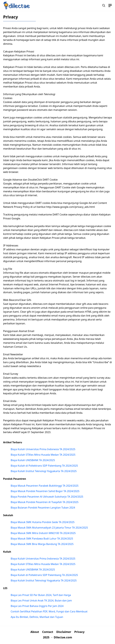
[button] (104, 5)
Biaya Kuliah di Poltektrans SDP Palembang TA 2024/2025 (44, 466)
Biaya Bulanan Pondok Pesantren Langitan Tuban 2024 (43, 508)
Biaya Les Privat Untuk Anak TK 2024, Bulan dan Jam (41, 601)
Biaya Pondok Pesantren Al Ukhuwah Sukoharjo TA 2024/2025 (47, 497)
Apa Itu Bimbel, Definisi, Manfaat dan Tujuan (37, 617)
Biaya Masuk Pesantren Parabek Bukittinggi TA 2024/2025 (45, 486)
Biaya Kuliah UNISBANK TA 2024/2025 (33, 460)
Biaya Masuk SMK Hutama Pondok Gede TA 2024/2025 (43, 522)
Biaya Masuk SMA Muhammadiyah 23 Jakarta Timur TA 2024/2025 (49, 528)
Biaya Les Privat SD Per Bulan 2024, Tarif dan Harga (41, 595)
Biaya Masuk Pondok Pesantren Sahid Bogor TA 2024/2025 (45, 491)
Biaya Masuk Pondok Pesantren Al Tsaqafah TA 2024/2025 (45, 502)
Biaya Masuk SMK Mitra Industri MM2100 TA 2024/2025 (43, 533)
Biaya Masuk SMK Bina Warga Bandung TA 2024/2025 (42, 544)
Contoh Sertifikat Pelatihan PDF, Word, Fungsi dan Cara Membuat (49, 611)
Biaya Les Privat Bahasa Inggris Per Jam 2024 (37, 606)
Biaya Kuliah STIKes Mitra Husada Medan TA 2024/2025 (43, 455)
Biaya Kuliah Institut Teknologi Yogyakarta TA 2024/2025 (44, 471)
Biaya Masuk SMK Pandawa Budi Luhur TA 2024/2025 (42, 539)
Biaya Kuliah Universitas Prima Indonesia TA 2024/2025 (43, 449)
